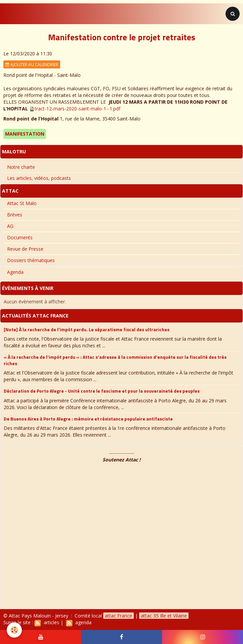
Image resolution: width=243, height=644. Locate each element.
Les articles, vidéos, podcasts (39, 178)
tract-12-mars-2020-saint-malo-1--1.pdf (77, 109)
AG (10, 226)
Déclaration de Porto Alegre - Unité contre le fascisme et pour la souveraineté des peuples (102, 391)
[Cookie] (14, 630)
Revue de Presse (25, 249)
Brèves (15, 215)
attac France (118, 616)
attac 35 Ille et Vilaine (164, 616)
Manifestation (25, 134)
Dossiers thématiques (31, 260)
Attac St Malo (22, 203)
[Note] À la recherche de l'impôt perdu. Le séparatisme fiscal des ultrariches (87, 329)
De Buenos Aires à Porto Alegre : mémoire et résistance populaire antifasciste (88, 418)
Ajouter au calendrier (32, 64)
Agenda (15, 272)
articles (47, 622)
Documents (20, 237)
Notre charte (21, 167)
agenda (79, 622)
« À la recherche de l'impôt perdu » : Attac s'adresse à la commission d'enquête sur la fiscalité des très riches (115, 360)
